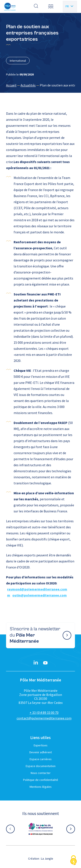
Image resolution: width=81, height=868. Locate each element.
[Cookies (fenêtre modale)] (73, 861)
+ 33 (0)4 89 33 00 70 (44, 713)
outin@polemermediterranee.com (40, 595)
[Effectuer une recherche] (36, 6)
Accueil (11, 85)
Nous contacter (41, 773)
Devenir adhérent (41, 752)
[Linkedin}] (36, 663)
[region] (40, 85)
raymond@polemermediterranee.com (37, 589)
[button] (51, 6)
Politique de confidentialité (41, 780)
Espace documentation (41, 766)
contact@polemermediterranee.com (44, 718)
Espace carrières (41, 759)
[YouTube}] (45, 663)
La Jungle (47, 859)
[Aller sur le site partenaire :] (41, 829)
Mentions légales (41, 787)
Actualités (28, 85)
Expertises (41, 745)
